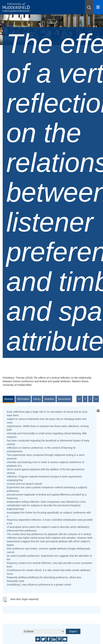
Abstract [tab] (9, 399)
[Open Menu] (98, 7)
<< (79, 399)
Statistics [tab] (49, 399)
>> (96, 399)
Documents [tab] (64, 399)
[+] (98, 411)
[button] (89, 7)
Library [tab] (37, 399)
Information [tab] (23, 399)
